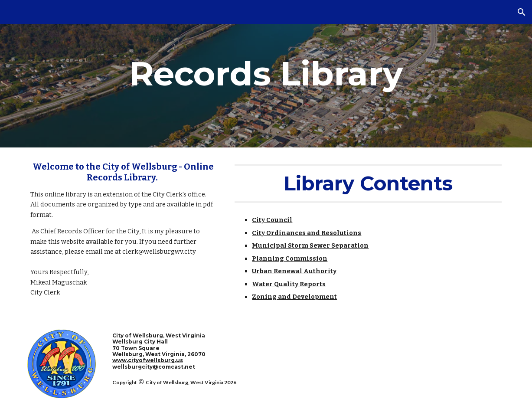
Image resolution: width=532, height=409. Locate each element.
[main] (266, 74)
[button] (522, 12)
